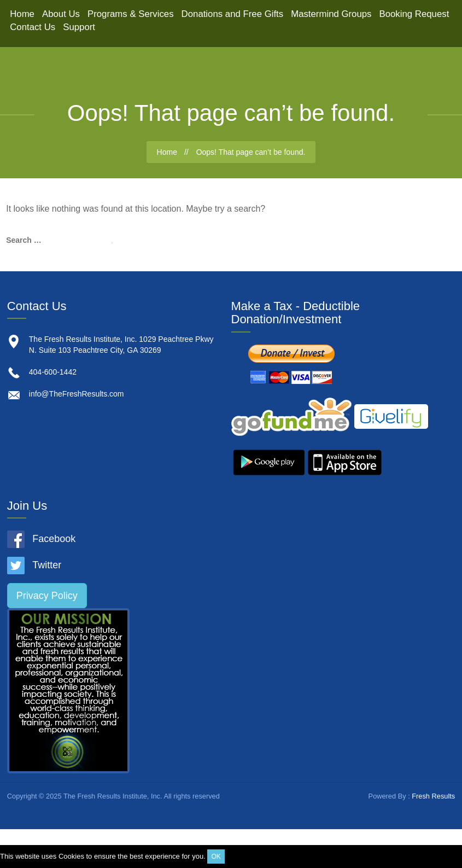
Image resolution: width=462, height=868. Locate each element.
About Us (61, 14)
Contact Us (33, 27)
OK (216, 857)
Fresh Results (433, 796)
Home (22, 14)
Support (79, 27)
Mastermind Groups (331, 14)
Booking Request (414, 14)
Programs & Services (131, 14)
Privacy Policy (47, 596)
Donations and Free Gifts (233, 14)
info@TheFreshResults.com (77, 394)
